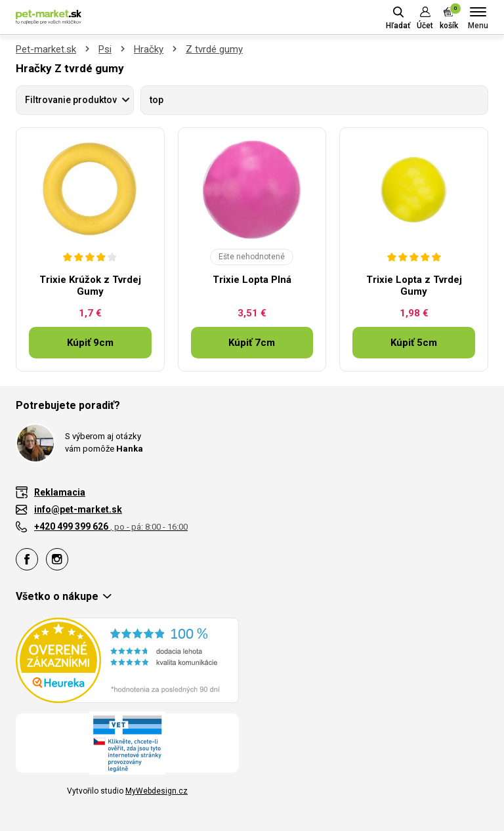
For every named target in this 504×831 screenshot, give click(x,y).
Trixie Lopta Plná (252, 280)
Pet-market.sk (46, 49)
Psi (105, 49)
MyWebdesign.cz (157, 791)
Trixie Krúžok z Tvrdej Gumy (90, 286)
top (157, 100)
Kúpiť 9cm (90, 343)
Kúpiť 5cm (414, 343)
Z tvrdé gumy (214, 49)
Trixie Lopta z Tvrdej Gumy (414, 286)
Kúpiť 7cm (252, 343)
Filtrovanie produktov (71, 100)
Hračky (149, 49)
